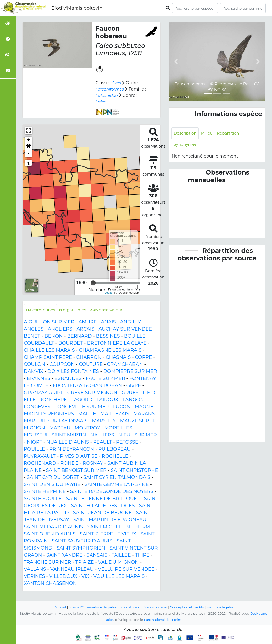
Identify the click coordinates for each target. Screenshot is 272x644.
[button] (29, 147)
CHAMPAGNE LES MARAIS (110, 350)
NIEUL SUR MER (138, 435)
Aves (117, 83)
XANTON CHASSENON (50, 584)
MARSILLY (104, 421)
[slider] (93, 283)
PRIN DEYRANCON (72, 449)
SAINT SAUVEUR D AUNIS (82, 541)
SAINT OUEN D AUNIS (50, 534)
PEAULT (102, 442)
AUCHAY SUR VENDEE (125, 329)
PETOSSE (127, 442)
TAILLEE (121, 555)
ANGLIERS (60, 329)
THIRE (142, 555)
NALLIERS (102, 435)
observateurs (112, 310)
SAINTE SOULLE (43, 499)
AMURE (88, 322)
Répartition (231, 133)
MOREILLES (118, 428)
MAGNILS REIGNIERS (49, 414)
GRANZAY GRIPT (43, 393)
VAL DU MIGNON (118, 562)
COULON (35, 365)
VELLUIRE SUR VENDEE (126, 569)
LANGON (133, 400)
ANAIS (109, 322)
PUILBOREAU (114, 449)
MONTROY (87, 428)
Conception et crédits (189, 607)
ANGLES (34, 329)
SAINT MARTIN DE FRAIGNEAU (110, 520)
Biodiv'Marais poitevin (77, 8)
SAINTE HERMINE (45, 492)
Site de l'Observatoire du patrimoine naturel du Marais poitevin (116, 607)
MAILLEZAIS (115, 414)
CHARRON (89, 357)
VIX (85, 576)
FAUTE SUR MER (106, 379)
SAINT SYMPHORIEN (81, 548)
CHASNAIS (118, 357)
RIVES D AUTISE (79, 456)
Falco (101, 102)
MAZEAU (60, 428)
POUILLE (34, 449)
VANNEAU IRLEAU (72, 569)
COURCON (62, 365)
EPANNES (39, 379)
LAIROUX (107, 400)
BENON (54, 336)
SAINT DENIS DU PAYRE (52, 485)
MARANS (144, 414)
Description (186, 133)
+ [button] (29, 140)
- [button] (29, 154)
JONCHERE (54, 400)
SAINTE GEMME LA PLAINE (117, 485)
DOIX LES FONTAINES (73, 372)
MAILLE (87, 414)
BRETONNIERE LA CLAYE (117, 343)
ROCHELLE (115, 456)
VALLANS (35, 569)
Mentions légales (224, 607)
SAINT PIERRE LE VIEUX (108, 534)
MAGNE (144, 407)
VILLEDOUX (63, 576)
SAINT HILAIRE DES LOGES (103, 506)
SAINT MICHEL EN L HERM (119, 527)
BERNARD (79, 336)
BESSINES (108, 336)
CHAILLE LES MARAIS (49, 350)
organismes (75, 310)
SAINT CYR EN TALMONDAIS (117, 478)
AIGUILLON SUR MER (49, 322)
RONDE (69, 463)
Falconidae (107, 95)
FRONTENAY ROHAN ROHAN (87, 386)
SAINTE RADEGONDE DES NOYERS (112, 492)
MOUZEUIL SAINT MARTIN (55, 435)
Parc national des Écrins (163, 620)
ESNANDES (68, 379)
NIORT (35, 442)
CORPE (144, 357)
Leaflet (109, 293)
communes (41, 310)
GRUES (130, 393)
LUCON (122, 407)
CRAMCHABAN (125, 365)
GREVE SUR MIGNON (92, 393)
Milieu (209, 133)
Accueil (55, 607)
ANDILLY (131, 322)
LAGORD (82, 400)
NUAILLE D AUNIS (68, 442)
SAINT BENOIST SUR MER (76, 471)
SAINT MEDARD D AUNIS (53, 527)
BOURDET (71, 343)
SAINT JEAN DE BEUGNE (102, 513)
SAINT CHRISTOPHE (134, 471)
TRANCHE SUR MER (47, 562)
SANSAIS (97, 555)
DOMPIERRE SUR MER (130, 372)
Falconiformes (111, 89)
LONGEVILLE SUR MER (82, 407)
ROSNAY (93, 463)
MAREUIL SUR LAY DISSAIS (56, 421)
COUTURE (91, 365)
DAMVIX (34, 372)
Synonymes (186, 145)
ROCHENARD (40, 463)
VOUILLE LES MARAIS (119, 576)
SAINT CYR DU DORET (53, 478)
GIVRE (134, 386)
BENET (32, 336)
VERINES (34, 576)
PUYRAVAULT (40, 456)
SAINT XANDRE (64, 555)
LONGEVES (37, 407)
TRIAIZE (85, 562)
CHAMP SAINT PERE (48, 357)
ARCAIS (85, 329)
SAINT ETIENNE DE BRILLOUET (103, 499)
